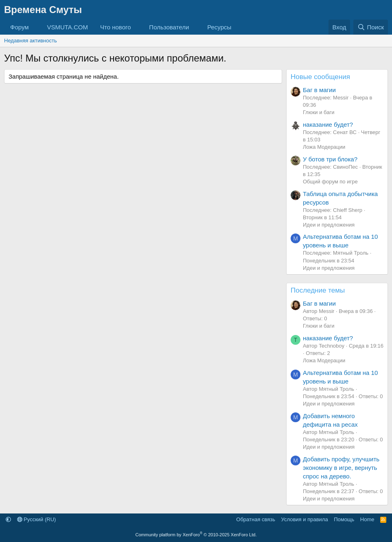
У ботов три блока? (330, 159)
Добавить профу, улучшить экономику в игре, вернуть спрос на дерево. (341, 468)
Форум (20, 27)
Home (367, 519)
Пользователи (169, 27)
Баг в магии (319, 90)
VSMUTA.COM (67, 27)
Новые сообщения (320, 77)
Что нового (115, 27)
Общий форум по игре (330, 182)
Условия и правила (305, 519)
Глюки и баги (319, 112)
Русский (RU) (37, 519)
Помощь (344, 519)
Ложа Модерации (324, 147)
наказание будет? (328, 124)
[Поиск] (371, 27)
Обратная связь (256, 519)
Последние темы (318, 290)
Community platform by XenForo (196, 535)
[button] (35, 27)
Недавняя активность (31, 41)
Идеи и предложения (329, 225)
